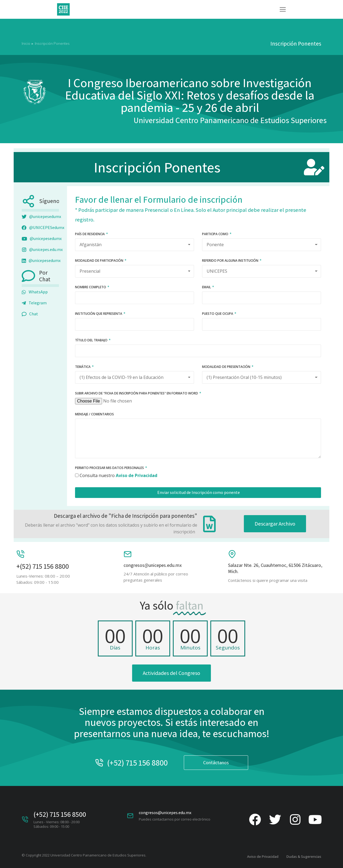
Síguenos (51, 201)
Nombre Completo (91, 287)
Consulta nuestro (118, 475)
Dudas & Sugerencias (304, 856)
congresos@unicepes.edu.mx (153, 565)
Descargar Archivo (275, 524)
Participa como (216, 234)
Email (207, 287)
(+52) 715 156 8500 (60, 814)
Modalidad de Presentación (227, 367)
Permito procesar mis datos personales (110, 468)
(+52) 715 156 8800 (137, 763)
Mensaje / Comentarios (94, 415)
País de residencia (90, 234)
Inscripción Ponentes (157, 167)
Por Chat (45, 276)
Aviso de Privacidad (263, 856)
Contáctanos (216, 762)
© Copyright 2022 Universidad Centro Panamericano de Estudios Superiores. (84, 855)
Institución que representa (99, 314)
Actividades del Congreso (171, 673)
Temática (83, 367)
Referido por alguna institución (231, 261)
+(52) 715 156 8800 (43, 566)
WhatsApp (35, 292)
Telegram (34, 303)
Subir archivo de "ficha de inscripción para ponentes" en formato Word (137, 394)
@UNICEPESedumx (43, 228)
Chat (30, 314)
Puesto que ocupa (218, 314)
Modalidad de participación (100, 261)
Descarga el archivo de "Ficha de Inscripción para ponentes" (126, 516)
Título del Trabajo (92, 341)
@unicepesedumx (41, 217)
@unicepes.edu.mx (42, 250)
